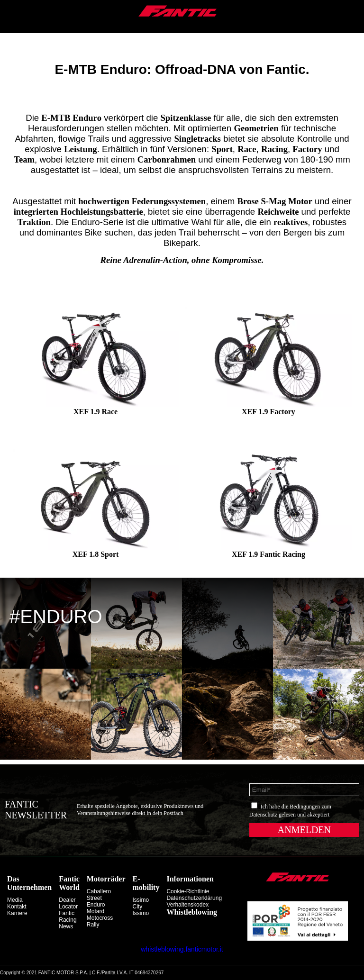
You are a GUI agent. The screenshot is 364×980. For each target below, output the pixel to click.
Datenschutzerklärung (194, 898)
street (94, 898)
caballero (99, 891)
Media (15, 900)
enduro (96, 905)
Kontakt (17, 907)
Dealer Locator (68, 903)
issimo (141, 913)
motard (96, 911)
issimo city (141, 903)
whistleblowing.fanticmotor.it (182, 949)
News (66, 926)
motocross (100, 918)
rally (93, 925)
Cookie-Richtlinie (188, 891)
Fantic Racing (68, 916)
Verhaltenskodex (187, 905)
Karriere (17, 913)
